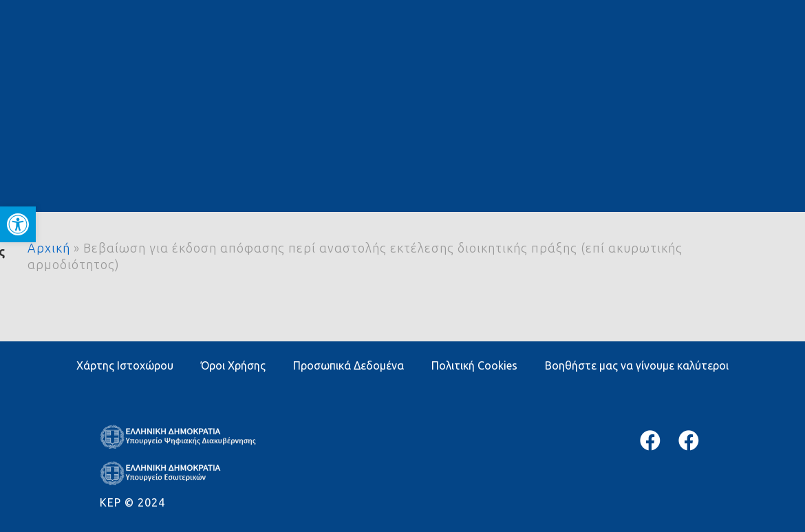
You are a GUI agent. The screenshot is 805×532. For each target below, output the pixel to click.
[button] (18, 224)
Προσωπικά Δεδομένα (348, 365)
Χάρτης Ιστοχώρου (125, 365)
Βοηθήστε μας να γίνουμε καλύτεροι (637, 365)
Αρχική (49, 248)
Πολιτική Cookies (474, 365)
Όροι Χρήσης (233, 365)
